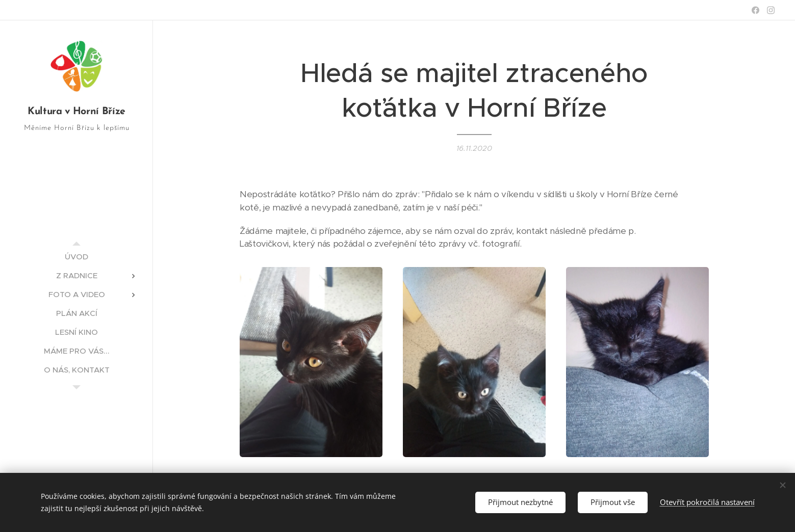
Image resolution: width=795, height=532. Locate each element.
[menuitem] (76, 257)
